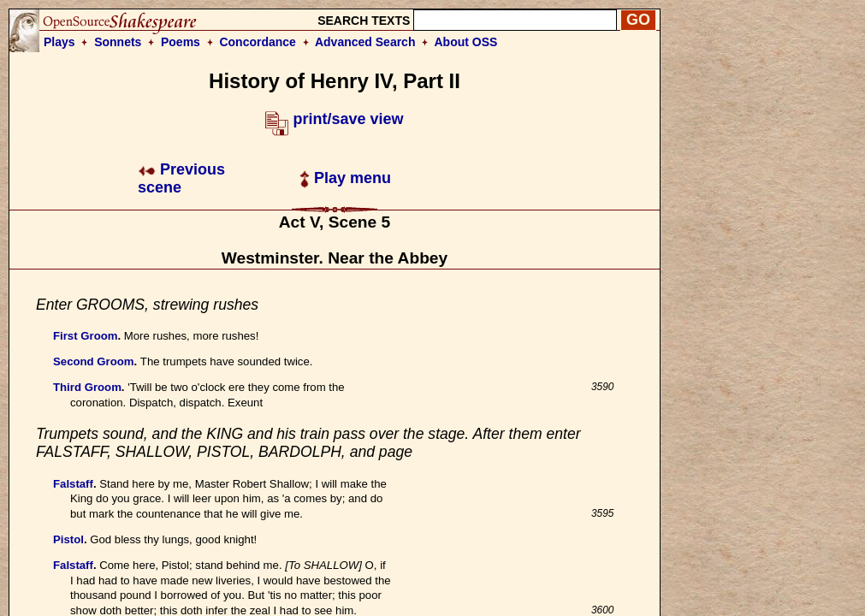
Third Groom (87, 387)
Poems (181, 42)
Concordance (257, 42)
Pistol (68, 539)
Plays (59, 42)
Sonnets (118, 42)
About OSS (466, 42)
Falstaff (73, 484)
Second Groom (94, 361)
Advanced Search (365, 42)
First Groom (85, 336)
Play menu (345, 178)
